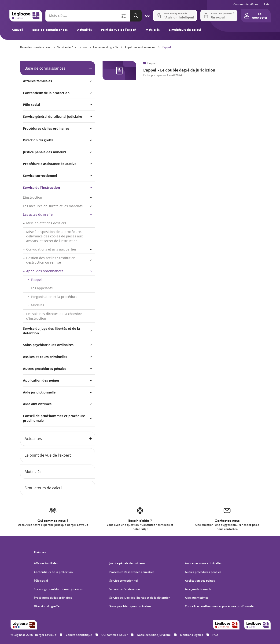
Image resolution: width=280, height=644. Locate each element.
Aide (267, 4)
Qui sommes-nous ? (114, 635)
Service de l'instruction (72, 47)
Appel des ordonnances (140, 47)
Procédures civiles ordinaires (46, 128)
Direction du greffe (38, 140)
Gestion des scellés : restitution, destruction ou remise (51, 260)
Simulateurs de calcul (185, 30)
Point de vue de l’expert (119, 30)
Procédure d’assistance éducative (50, 164)
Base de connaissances (50, 30)
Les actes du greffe (106, 47)
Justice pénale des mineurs (45, 152)
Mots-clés (153, 30)
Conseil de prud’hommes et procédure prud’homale (54, 418)
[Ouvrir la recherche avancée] (125, 16)
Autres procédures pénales (45, 369)
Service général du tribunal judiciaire (52, 116)
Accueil (17, 30)
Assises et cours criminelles (45, 357)
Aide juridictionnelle (39, 392)
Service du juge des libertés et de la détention (51, 331)
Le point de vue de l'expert (48, 455)
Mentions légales (192, 635)
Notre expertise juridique (154, 635)
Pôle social (31, 105)
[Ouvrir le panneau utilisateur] (256, 16)
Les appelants (42, 288)
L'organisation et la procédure (54, 297)
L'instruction (33, 197)
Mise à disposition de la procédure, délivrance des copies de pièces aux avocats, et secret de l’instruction (54, 236)
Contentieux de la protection (46, 93)
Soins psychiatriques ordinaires (48, 345)
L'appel (166, 47)
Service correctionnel (40, 176)
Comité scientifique (246, 4)
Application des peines (41, 380)
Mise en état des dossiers (46, 223)
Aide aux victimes (37, 404)
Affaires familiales (37, 81)
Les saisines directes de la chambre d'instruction (54, 316)
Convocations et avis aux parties (51, 249)
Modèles (38, 305)
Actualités (84, 30)
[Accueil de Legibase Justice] (26, 16)
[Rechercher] (83, 16)
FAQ (215, 635)
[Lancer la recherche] (136, 16)
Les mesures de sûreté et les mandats (53, 206)
